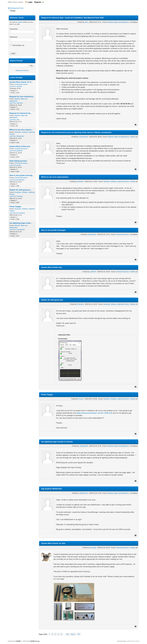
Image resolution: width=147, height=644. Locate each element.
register (20, 22)
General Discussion (21, 84)
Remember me (17, 45)
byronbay (93, 548)
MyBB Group (35, 641)
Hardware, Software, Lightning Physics (116, 181)
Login (30, 2)
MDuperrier (20, 136)
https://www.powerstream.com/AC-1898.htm (94, 413)
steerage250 (21, 229)
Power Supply (15, 207)
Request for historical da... (21, 113)
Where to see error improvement (55, 177)
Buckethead (20, 180)
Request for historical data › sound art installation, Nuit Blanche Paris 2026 (72, 18)
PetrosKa (20, 196)
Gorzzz (81, 399)
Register (38, 2)
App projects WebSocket (51, 489)
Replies (133, 137)
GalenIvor (20, 103)
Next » (73, 634)
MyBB (18, 641)
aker (18, 120)
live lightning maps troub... (21, 223)
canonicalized (83, 137)
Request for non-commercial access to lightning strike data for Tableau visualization (76, 132)
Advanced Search (22, 70)
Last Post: (13, 86)
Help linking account (18, 161)
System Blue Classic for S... (21, 82)
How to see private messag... (22, 175)
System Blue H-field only (20, 146)
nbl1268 (19, 86)
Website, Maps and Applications (118, 22)
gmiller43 (20, 151)
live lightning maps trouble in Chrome (57, 442)
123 (68, 634)
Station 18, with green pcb (52, 300)
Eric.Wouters (21, 213)
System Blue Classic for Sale (53, 543)
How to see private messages (53, 230)
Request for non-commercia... (22, 97)
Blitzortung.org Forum (16, 8)
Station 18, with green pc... (21, 190)
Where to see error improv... (21, 130)
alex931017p (84, 493)
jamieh (19, 165)
